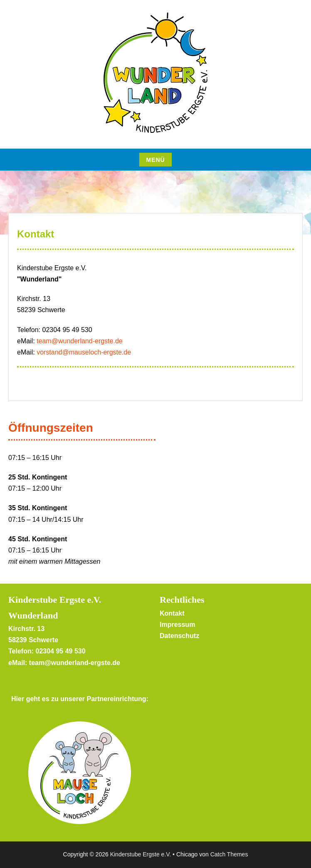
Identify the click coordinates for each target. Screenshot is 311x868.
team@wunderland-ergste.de (80, 341)
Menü (155, 160)
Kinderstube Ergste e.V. (141, 854)
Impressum (177, 625)
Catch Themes (229, 854)
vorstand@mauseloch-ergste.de (84, 352)
